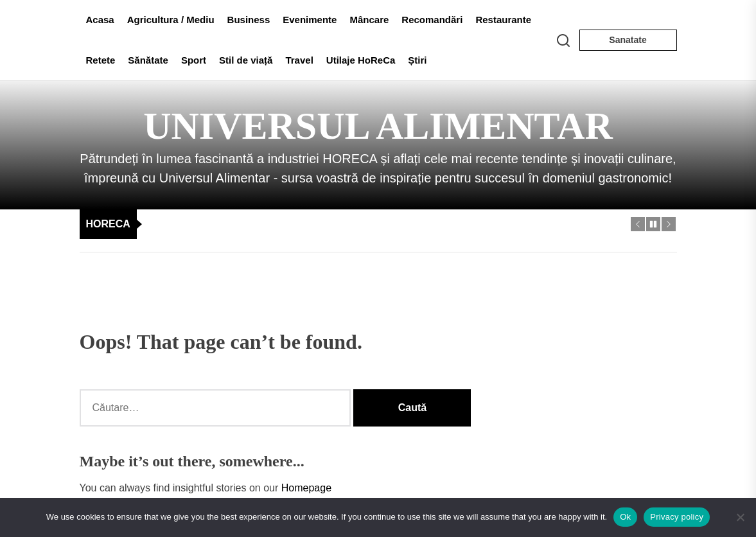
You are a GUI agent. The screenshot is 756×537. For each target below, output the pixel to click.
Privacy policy (677, 517)
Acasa (100, 20)
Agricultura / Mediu (171, 20)
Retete (101, 60)
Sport (194, 60)
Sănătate (148, 60)
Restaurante (503, 20)
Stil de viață (246, 60)
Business (249, 20)
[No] (740, 517)
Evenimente (310, 20)
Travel (299, 60)
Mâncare (369, 20)
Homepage (306, 488)
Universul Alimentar (378, 126)
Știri (417, 60)
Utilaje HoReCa (361, 60)
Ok (625, 517)
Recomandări (432, 20)
